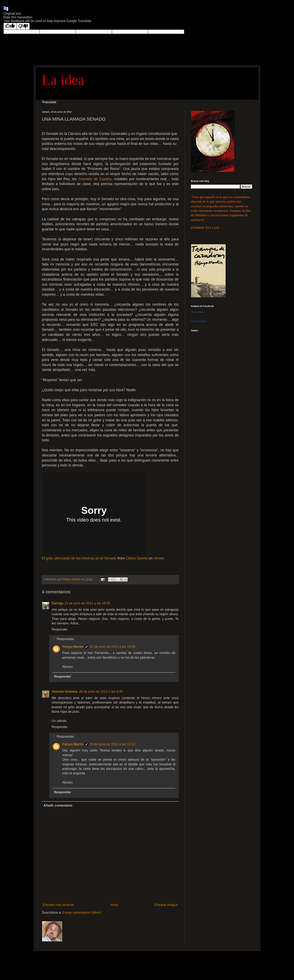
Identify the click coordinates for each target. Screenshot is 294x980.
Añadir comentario (58, 805)
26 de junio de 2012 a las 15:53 (112, 744)
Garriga (57, 603)
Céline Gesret (137, 558)
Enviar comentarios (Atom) (82, 913)
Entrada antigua (166, 905)
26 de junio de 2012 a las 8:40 (101, 692)
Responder (60, 629)
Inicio (114, 905)
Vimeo (159, 558)
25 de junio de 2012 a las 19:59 (112, 647)
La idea (63, 80)
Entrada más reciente (58, 905)
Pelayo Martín (73, 647)
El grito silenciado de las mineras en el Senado (79, 558)
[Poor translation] (23, 26)
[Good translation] (10, 26)
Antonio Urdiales (65, 692)
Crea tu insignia (199, 321)
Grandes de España (95, 179)
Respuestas (65, 639)
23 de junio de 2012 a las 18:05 (87, 603)
